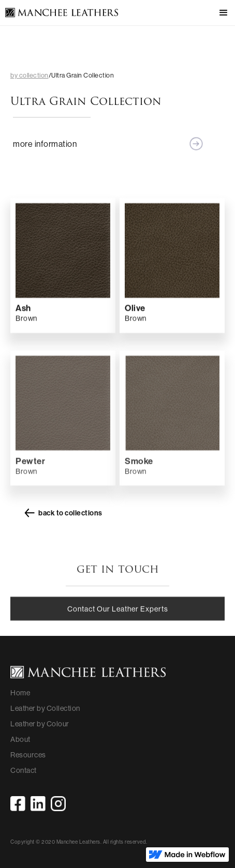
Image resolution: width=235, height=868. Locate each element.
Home (20, 693)
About (20, 739)
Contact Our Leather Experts (118, 615)
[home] (59, 13)
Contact (24, 770)
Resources (28, 755)
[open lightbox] (63, 253)
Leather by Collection (45, 708)
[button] (219, 13)
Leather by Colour (40, 724)
